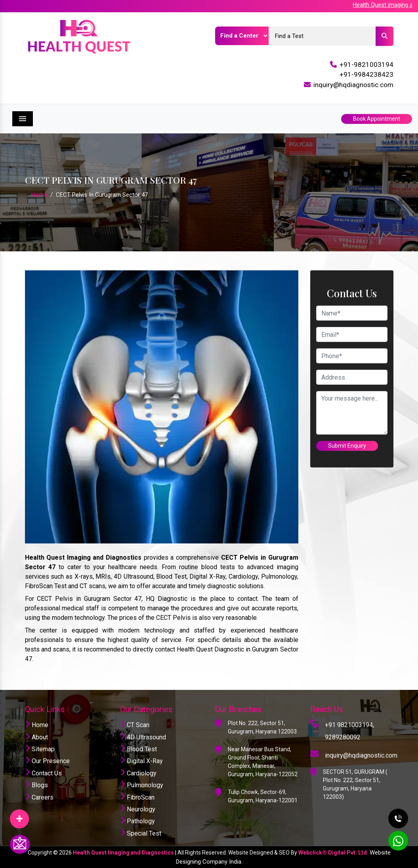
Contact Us (43, 773)
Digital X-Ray (141, 761)
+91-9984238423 (366, 74)
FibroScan (137, 797)
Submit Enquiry (347, 446)
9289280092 (343, 737)
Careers (39, 797)
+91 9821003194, (349, 725)
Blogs (36, 785)
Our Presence (47, 761)
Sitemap (40, 749)
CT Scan (135, 725)
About (36, 737)
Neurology (138, 809)
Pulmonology (142, 785)
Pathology (137, 821)
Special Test (141, 833)
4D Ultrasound (143, 737)
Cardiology (138, 773)
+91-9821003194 (366, 65)
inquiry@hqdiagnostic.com (353, 85)
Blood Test (138, 749)
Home (39, 195)
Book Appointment (377, 119)
